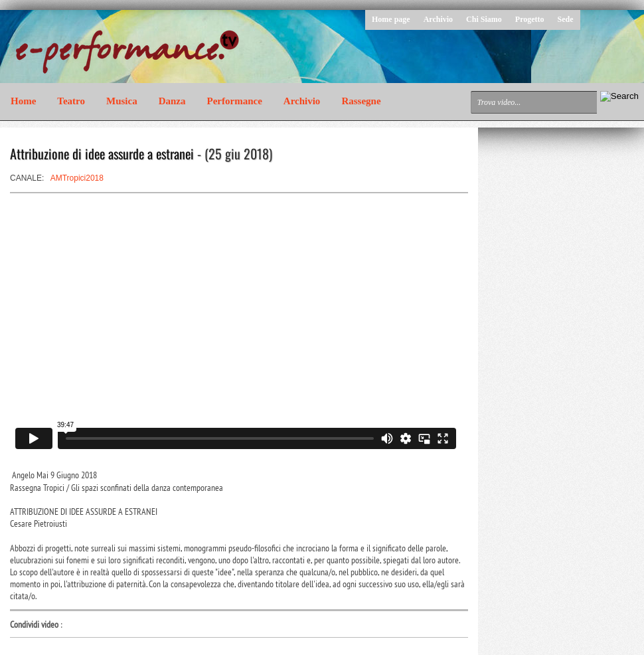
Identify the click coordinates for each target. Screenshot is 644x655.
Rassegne (361, 101)
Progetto (530, 19)
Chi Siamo (484, 19)
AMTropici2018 (77, 178)
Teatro (71, 101)
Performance (235, 101)
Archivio (438, 19)
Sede (566, 19)
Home (23, 101)
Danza (172, 101)
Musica (122, 101)
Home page (391, 19)
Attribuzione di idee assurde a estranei (102, 153)
